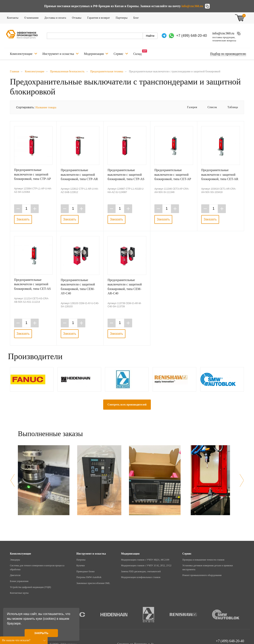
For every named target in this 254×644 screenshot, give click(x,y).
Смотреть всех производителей (127, 405)
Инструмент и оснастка (61, 54)
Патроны (81, 560)
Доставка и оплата (57, 17)
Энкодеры (15, 560)
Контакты (14, 17)
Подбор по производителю (228, 54)
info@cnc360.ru (192, 6)
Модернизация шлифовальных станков (141, 577)
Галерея (189, 107)
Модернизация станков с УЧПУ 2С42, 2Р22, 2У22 (146, 565)
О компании (33, 17)
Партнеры (123, 17)
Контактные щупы (19, 593)
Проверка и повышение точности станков (203, 560)
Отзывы (78, 17)
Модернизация (96, 54)
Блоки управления (19, 581)
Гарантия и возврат (100, 17)
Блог (137, 17)
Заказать (23, 219)
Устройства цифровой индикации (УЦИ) (30, 587)
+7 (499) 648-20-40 (192, 36)
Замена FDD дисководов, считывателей (141, 571)
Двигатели (15, 575)
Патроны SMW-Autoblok (89, 577)
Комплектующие (24, 54)
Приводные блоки (85, 571)
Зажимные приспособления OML (93, 583)
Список (209, 107)
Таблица (230, 107)
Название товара (46, 107)
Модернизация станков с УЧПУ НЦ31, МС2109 (145, 560)
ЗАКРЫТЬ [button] (41, 633)
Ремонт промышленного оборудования (202, 575)
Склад (140, 52)
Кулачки (81, 565)
